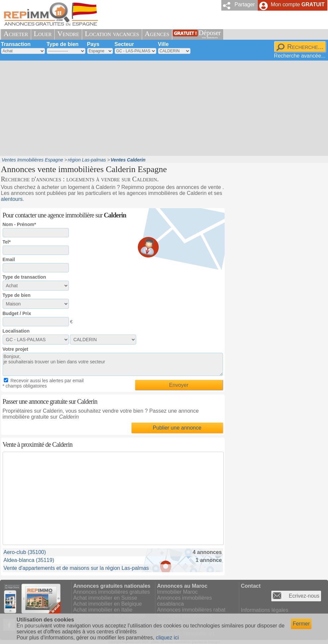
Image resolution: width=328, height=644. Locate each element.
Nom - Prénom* (19, 224)
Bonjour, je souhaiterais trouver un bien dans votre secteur (113, 364)
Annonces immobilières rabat (191, 610)
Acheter (16, 34)
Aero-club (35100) (25, 552)
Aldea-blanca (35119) (29, 560)
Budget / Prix (17, 313)
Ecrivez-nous (304, 596)
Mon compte (298, 4)
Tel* (7, 242)
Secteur (124, 44)
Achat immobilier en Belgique (108, 604)
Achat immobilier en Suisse (105, 598)
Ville (164, 44)
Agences (157, 34)
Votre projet (16, 349)
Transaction (16, 44)
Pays (93, 44)
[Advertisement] (125, 108)
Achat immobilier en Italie (103, 610)
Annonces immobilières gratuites (111, 592)
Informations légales (265, 610)
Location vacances (112, 34)
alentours (12, 199)
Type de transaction (24, 277)
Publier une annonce (177, 428)
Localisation (16, 331)
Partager (245, 4)
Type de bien (63, 44)
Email (9, 259)
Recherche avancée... (300, 56)
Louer (43, 34)
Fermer (301, 624)
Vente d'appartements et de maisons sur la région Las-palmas (76, 568)
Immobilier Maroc (177, 592)
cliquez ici (167, 638)
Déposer (210, 34)
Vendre (68, 34)
